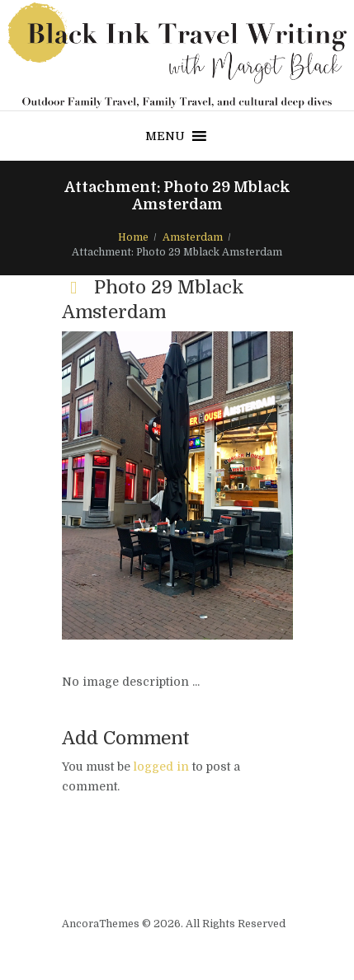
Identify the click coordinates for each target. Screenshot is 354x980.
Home (133, 237)
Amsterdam (193, 237)
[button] (165, 136)
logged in (161, 767)
